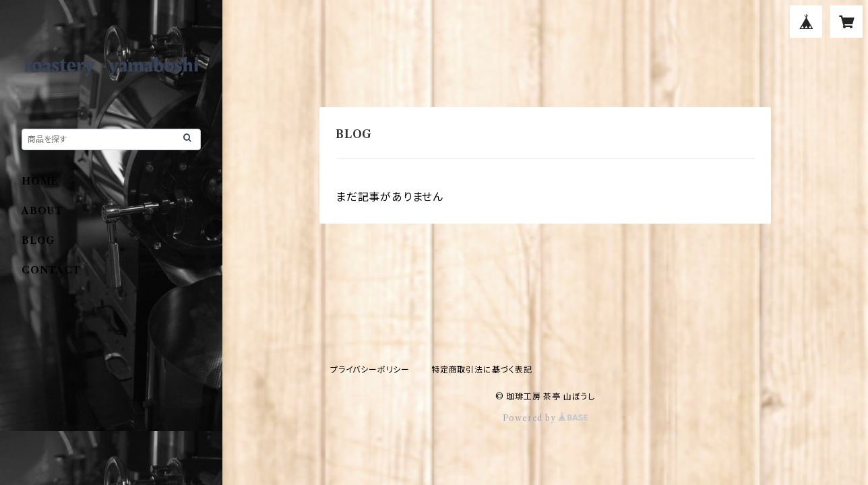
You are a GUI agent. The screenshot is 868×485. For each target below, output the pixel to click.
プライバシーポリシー (370, 369)
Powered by (546, 418)
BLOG (38, 240)
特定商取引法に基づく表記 (482, 369)
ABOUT (42, 211)
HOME (40, 181)
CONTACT (51, 270)
